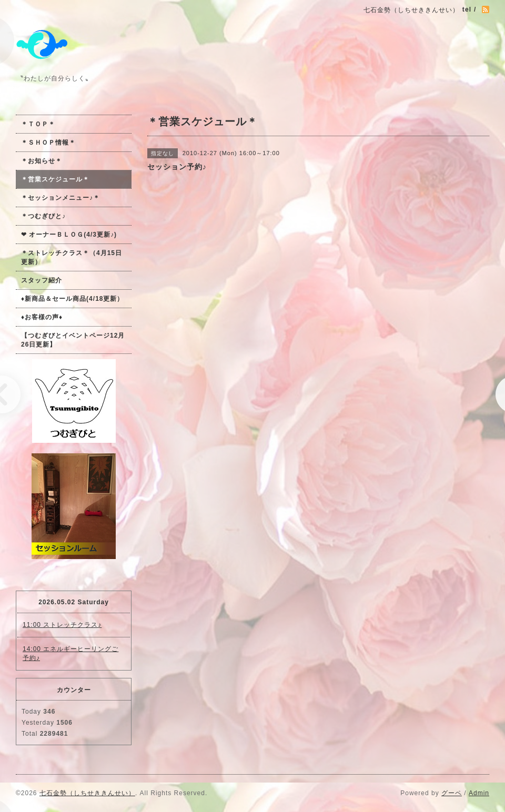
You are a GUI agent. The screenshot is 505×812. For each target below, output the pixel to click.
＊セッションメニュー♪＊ (60, 198)
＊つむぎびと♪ (43, 216)
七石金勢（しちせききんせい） (87, 793)
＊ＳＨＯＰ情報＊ (48, 143)
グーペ (452, 793)
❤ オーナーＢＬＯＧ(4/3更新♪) (69, 235)
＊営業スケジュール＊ (55, 179)
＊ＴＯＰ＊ (38, 124)
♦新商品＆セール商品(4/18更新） (72, 299)
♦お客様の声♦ (42, 317)
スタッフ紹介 (42, 280)
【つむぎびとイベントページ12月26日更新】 (73, 340)
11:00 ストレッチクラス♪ (62, 625)
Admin (479, 793)
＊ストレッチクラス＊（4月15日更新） (72, 257)
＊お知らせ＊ (42, 161)
